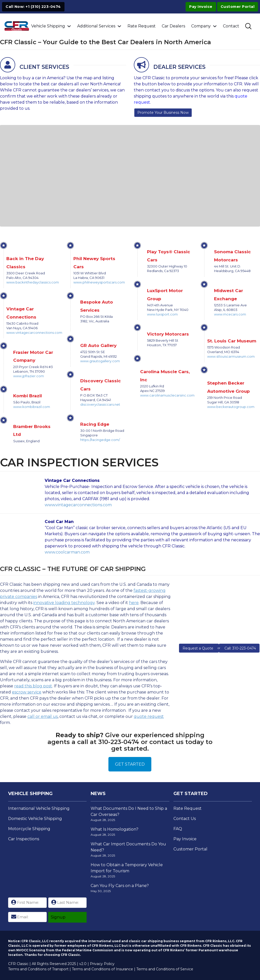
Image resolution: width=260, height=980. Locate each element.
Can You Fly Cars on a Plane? (120, 886)
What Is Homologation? (115, 829)
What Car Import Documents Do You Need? (128, 847)
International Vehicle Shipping (39, 808)
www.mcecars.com (230, 314)
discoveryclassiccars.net (100, 404)
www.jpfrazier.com (29, 376)
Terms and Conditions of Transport (38, 969)
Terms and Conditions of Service (165, 969)
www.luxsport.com (162, 314)
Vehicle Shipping (48, 26)
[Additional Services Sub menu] (119, 26)
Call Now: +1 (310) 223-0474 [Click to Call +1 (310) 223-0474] (33, 7)
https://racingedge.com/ (100, 440)
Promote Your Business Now (163, 113)
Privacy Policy (102, 964)
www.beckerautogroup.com (231, 407)
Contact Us (185, 819)
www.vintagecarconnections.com (34, 333)
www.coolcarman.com (67, 552)
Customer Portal (190, 849)
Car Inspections (24, 839)
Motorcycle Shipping (29, 829)
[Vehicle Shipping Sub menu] (69, 26)
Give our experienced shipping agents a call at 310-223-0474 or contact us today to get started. (130, 742)
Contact (231, 26)
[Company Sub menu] (215, 26)
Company (201, 26)
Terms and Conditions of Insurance (102, 969)
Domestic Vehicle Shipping (35, 819)
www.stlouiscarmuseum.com (231, 356)
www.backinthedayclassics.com (33, 282)
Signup (58, 917)
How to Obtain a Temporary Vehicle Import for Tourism (127, 868)
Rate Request (142, 26)
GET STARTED (130, 764)
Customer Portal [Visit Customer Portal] (238, 7)
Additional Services (96, 26)
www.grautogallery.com (100, 361)
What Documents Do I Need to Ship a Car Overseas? (129, 811)
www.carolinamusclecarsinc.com (167, 395)
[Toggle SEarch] (248, 26)
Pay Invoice (201, 7)
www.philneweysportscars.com (99, 282)
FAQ (178, 829)
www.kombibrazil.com (32, 407)
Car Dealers (173, 26)
